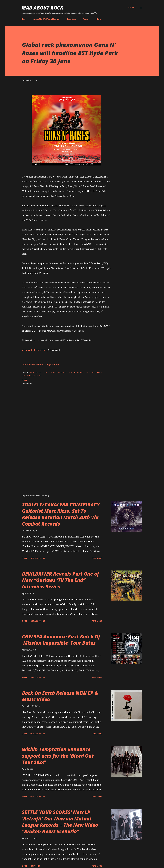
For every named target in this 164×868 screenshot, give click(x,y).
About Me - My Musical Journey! (47, 19)
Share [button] (25, 380)
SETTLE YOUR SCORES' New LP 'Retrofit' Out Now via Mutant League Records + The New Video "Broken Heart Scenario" (60, 822)
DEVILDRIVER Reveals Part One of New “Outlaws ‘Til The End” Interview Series (60, 580)
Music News (91, 372)
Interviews (72, 19)
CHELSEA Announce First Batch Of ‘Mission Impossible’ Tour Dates (61, 640)
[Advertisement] (63, 464)
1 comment (35, 866)
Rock (99, 372)
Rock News (27, 376)
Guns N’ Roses (62, 372)
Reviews (86, 19)
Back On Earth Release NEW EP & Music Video (60, 696)
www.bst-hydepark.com (33, 350)
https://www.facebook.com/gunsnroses (41, 364)
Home (24, 19)
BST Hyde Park (35, 372)
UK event (37, 376)
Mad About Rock (42, 8)
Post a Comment (37, 558)
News (99, 19)
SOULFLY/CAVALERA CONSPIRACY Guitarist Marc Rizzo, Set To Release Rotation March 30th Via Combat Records (61, 514)
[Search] (131, 8)
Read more (97, 558)
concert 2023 (49, 372)
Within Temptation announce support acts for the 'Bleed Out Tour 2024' (58, 756)
